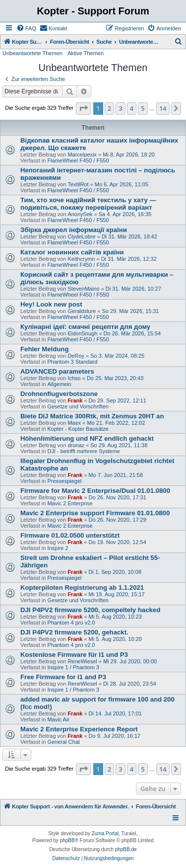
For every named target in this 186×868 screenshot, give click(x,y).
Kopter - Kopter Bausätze (78, 429)
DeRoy (76, 356)
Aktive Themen (86, 53)
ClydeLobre (81, 237)
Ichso (74, 378)
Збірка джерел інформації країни (74, 230)
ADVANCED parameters (57, 371)
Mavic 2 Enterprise (70, 503)
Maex (74, 423)
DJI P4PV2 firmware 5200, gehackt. (74, 632)
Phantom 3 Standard (72, 362)
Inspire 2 (58, 548)
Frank (75, 400)
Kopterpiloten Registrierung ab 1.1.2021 (82, 588)
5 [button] (143, 108)
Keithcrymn (81, 259)
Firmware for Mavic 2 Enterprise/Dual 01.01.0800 (95, 491)
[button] (83, 108)
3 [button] (120, 108)
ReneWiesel (82, 661)
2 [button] (109, 108)
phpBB (67, 840)
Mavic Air (58, 719)
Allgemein (59, 384)
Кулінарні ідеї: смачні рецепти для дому (85, 327)
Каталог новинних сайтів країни (72, 252)
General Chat (63, 742)
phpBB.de (126, 849)
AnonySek (80, 214)
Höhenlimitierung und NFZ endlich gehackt (87, 438)
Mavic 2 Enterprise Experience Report (79, 729)
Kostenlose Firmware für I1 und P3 (74, 655)
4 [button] (132, 108)
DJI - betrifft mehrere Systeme (84, 451)
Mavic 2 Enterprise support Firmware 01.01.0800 (95, 513)
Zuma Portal (105, 833)
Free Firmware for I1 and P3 (63, 677)
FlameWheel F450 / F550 (78, 160)
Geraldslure (82, 311)
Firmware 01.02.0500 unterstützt (70, 535)
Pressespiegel (64, 481)
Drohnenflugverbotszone (59, 394)
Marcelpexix (82, 155)
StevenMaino (83, 289)
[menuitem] (26, 28)
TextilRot (78, 184)
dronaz (76, 445)
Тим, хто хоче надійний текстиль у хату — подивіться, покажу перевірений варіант (88, 204)
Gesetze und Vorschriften (78, 406)
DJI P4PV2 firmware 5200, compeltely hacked (90, 610)
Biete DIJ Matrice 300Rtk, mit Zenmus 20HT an (92, 416)
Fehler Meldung (44, 349)
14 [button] (163, 108)
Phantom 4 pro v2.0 (71, 623)
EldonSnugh (82, 333)
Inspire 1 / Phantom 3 (73, 667)
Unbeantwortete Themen (32, 53)
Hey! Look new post (51, 304)
